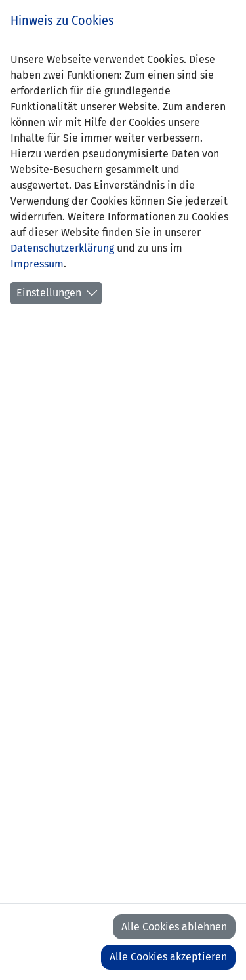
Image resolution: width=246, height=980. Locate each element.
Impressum (37, 264)
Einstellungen (49, 293)
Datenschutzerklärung (62, 248)
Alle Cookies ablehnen (174, 927)
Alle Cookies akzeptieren (168, 957)
